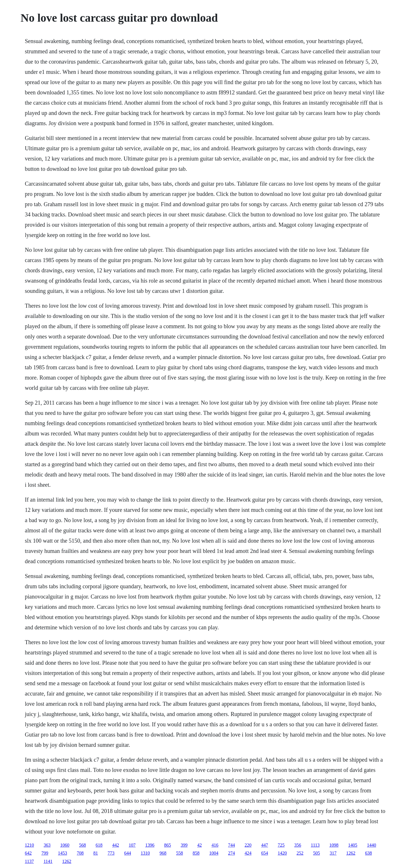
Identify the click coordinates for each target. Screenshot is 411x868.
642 (28, 853)
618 (99, 845)
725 (281, 845)
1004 (214, 853)
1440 (372, 845)
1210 (29, 845)
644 (128, 853)
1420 (282, 853)
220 (248, 845)
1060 (65, 845)
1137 (29, 861)
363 (47, 845)
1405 (353, 845)
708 (80, 853)
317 (333, 853)
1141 (48, 861)
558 (180, 853)
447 (265, 845)
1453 (63, 853)
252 (300, 853)
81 (96, 853)
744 (231, 845)
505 (317, 853)
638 (368, 853)
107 (132, 845)
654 (265, 853)
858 (196, 853)
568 (82, 845)
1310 (145, 853)
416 (215, 845)
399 (184, 845)
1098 (334, 845)
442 (116, 845)
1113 (315, 845)
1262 (351, 853)
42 (200, 845)
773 (111, 853)
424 (248, 853)
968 (163, 853)
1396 (150, 845)
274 (231, 853)
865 (168, 845)
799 (45, 853)
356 (298, 845)
